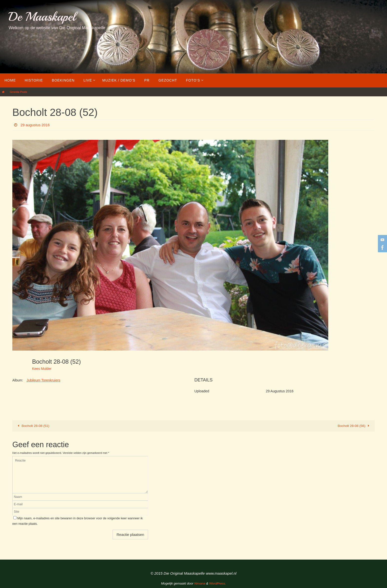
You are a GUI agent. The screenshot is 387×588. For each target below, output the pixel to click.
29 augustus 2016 (36, 125)
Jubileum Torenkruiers (43, 380)
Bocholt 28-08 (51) (33, 426)
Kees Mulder (42, 369)
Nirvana (200, 583)
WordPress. (218, 583)
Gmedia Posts (18, 92)
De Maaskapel (42, 17)
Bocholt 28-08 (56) (354, 426)
